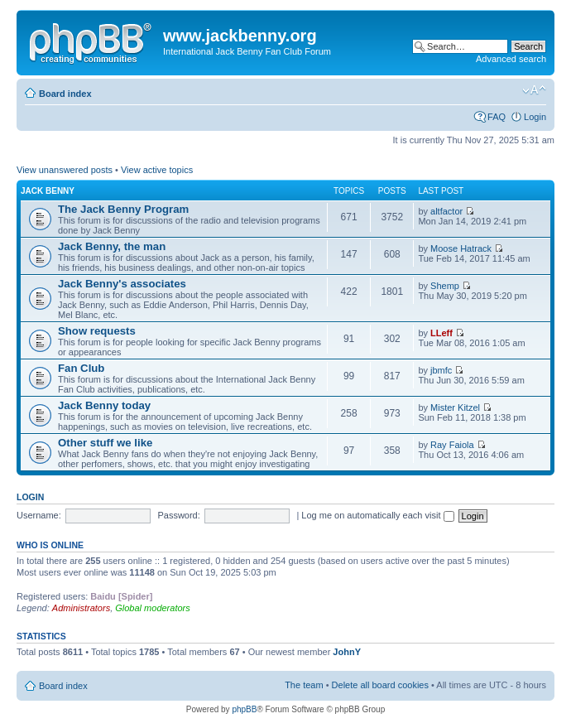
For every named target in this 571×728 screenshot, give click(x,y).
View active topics (157, 170)
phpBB (244, 709)
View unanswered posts (65, 170)
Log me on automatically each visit (377, 515)
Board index (65, 94)
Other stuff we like (105, 443)
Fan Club (81, 368)
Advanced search (511, 59)
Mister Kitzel (455, 407)
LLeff (441, 333)
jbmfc (441, 370)
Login (535, 117)
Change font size (534, 90)
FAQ (497, 117)
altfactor (446, 211)
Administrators (81, 608)
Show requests (97, 331)
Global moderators (153, 608)
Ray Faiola (452, 445)
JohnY (347, 652)
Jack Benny (48, 191)
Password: (178, 515)
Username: (39, 515)
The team (304, 685)
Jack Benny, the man (112, 246)
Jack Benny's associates (122, 284)
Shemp (445, 286)
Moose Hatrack (461, 248)
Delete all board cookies (380, 685)
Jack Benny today (104, 405)
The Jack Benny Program (123, 209)
